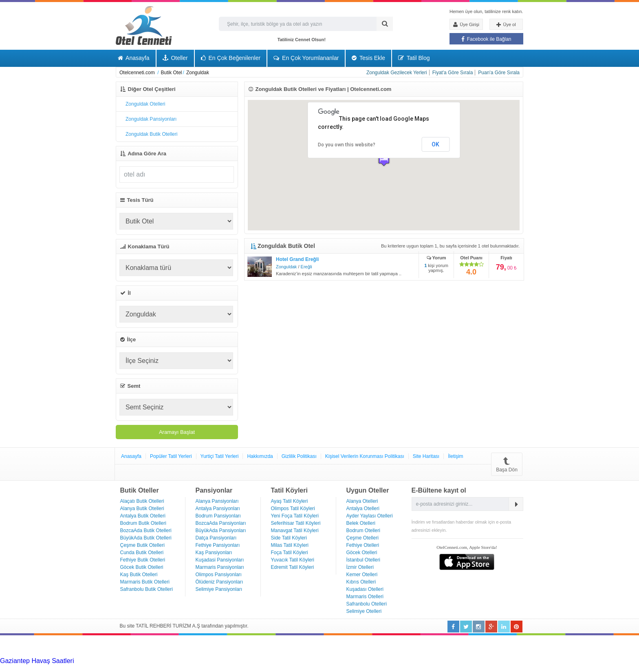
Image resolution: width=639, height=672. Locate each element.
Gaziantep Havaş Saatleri (37, 661)
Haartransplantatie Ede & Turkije (500, 668)
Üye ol (506, 25)
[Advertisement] (61, 645)
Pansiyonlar (214, 490)
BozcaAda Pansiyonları (221, 523)
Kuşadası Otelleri (365, 589)
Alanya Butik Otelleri (142, 508)
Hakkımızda (260, 456)
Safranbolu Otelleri (367, 604)
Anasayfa (134, 58)
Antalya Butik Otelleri (143, 516)
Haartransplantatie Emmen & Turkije (401, 668)
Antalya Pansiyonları (218, 508)
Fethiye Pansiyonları (218, 545)
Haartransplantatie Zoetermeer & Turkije (77, 668)
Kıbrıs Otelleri (361, 582)
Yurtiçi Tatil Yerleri (220, 456)
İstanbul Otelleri (363, 560)
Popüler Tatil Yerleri (171, 456)
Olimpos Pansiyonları (219, 575)
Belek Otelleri (361, 523)
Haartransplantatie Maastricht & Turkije (293, 668)
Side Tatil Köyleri (289, 538)
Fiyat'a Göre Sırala (453, 73)
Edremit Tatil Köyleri (293, 567)
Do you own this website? (347, 145)
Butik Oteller (140, 490)
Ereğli (306, 267)
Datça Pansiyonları (216, 538)
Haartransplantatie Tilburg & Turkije (125, 661)
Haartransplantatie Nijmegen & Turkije (336, 661)
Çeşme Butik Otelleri (142, 545)
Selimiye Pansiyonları (219, 589)
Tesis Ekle (368, 58)
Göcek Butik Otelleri (142, 567)
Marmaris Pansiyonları (220, 567)
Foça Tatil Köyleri (290, 553)
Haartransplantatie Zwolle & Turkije (186, 668)
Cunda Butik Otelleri (142, 553)
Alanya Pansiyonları (217, 501)
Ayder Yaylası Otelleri (370, 516)
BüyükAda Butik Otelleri (146, 538)
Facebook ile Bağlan (486, 39)
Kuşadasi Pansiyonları (220, 560)
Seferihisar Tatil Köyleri (296, 523)
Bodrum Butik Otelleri (143, 523)
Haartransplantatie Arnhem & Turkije (443, 661)
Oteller (175, 58)
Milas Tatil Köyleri (290, 545)
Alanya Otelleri (362, 501)
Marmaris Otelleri (365, 597)
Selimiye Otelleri (364, 611)
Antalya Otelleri (363, 508)
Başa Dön (507, 464)
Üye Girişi (466, 24)
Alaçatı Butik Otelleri (142, 501)
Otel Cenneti (144, 25)
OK (435, 144)
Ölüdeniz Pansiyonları (219, 582)
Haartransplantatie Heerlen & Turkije (228, 661)
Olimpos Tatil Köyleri (293, 508)
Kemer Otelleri (362, 575)
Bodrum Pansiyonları (218, 516)
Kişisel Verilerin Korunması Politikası (365, 456)
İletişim (455, 456)
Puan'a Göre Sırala (499, 73)
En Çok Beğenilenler (231, 58)
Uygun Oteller (368, 490)
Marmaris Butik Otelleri (145, 582)
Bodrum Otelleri (363, 531)
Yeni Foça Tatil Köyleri (295, 516)
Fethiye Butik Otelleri (143, 560)
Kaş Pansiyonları (214, 553)
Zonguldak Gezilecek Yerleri (397, 73)
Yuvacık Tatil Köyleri (293, 560)
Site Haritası (426, 456)
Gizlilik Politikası (299, 456)
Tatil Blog (414, 58)
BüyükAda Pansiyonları (221, 531)
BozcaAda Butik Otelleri (146, 531)
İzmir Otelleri (360, 567)
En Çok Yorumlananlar (306, 58)
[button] (384, 159)
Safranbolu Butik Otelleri (147, 589)
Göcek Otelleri (362, 553)
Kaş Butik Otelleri (139, 575)
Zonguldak (286, 267)
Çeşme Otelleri (362, 538)
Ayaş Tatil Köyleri (290, 501)
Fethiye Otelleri (363, 545)
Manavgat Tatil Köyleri (295, 531)
